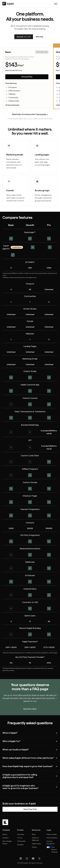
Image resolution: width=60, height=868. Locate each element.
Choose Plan (27, 77)
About (5, 834)
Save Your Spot (30, 709)
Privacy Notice (52, 838)
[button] (56, 4)
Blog (34, 834)
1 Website (12, 94)
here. (56, 653)
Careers (5, 838)
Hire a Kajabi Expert (7, 842)
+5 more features (12, 105)
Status (34, 847)
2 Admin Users (14, 101)
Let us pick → (42, 114)
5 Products (13, 87)
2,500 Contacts (14, 91)
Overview (21, 834)
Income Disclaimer (51, 842)
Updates (20, 845)
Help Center (36, 844)
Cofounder (21, 841)
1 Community (13, 97)
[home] (8, 4)
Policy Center (52, 834)
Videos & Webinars (36, 839)
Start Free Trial (30, 809)
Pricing (20, 838)
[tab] (24, 37)
